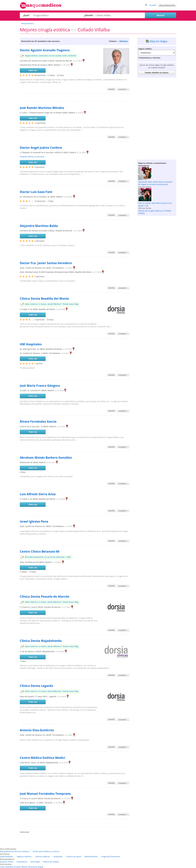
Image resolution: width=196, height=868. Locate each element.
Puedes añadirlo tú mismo (157, 73)
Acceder (153, 5)
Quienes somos (7, 862)
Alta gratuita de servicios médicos (15, 851)
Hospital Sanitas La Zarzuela (32, 157)
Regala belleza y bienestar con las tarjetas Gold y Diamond (51, 56)
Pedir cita (33, 70)
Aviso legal (35, 862)
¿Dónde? (89, 15)
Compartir (123, 89)
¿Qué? (26, 15)
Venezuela (33, 867)
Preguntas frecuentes (111, 856)
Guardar (111, 89)
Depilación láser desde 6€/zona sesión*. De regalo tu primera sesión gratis (156, 183)
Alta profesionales (167, 5)
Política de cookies (51, 862)
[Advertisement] (157, 118)
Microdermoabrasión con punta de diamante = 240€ (48, 557)
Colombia (9, 867)
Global (40, 867)
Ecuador (17, 867)
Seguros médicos (24, 856)
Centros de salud (74, 856)
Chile (2, 867)
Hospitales (58, 856)
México (24, 867)
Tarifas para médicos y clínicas (46, 851)
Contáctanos (22, 862)
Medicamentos (91, 856)
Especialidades (7, 856)
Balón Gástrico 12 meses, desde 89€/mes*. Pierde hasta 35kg (52, 304)
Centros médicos (42, 856)
